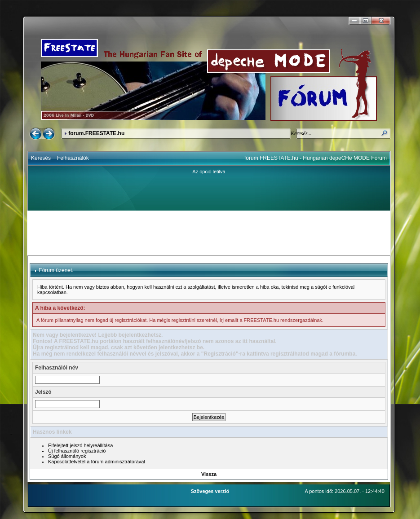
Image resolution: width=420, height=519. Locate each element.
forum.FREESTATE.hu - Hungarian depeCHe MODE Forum (316, 158)
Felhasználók (73, 158)
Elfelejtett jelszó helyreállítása (80, 445)
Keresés (41, 158)
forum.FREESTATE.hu (96, 133)
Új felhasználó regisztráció (77, 451)
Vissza (209, 474)
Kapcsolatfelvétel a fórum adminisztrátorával (97, 462)
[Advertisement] (209, 233)
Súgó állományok (67, 456)
